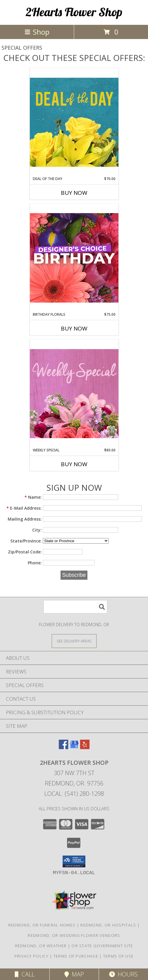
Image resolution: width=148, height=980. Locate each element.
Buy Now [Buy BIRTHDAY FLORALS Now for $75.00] (74, 328)
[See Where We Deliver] (74, 641)
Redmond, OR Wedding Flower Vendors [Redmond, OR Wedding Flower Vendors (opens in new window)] (74, 935)
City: (37, 530)
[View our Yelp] (85, 747)
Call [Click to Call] (25, 974)
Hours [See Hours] (123, 974)
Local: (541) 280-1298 (74, 794)
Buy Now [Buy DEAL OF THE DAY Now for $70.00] (74, 193)
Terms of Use (118, 956)
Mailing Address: (25, 519)
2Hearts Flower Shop (74, 12)
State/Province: (26, 541)
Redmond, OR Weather (41, 946)
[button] (74, 861)
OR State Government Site (102, 946)
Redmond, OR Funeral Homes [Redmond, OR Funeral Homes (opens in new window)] (42, 925)
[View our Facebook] (64, 747)
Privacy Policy (31, 956)
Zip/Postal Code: (25, 552)
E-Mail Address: (24, 508)
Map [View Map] (74, 974)
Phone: (35, 563)
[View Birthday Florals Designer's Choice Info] (74, 258)
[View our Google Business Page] (74, 747)
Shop (37, 32)
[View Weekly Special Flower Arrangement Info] (74, 393)
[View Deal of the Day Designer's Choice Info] (74, 122)
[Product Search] (75, 607)
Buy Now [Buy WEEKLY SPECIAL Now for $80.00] (74, 464)
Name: (33, 497)
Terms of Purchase (76, 956)
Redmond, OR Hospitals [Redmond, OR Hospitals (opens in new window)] (108, 925)
